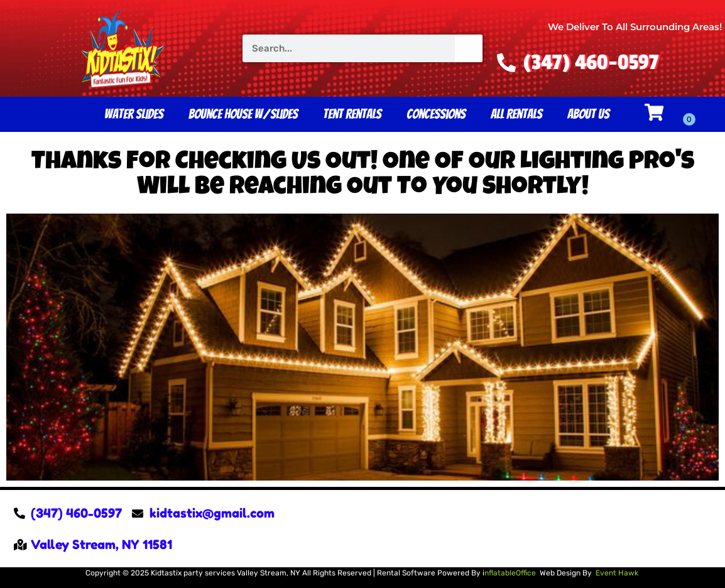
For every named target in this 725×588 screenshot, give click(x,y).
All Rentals (516, 114)
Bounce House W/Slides (243, 114)
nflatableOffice (510, 573)
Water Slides (134, 114)
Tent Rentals (352, 114)
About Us (591, 114)
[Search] (469, 48)
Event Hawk (617, 573)
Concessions (436, 114)
